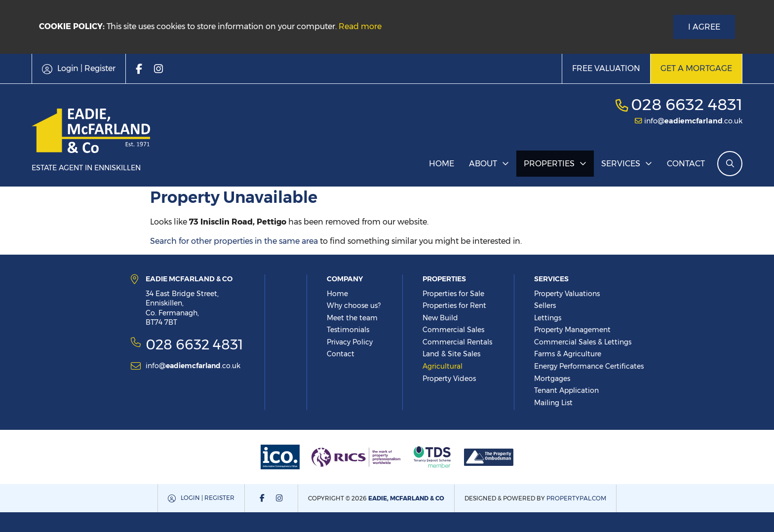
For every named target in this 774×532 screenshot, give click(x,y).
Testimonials (348, 330)
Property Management (572, 330)
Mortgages (552, 379)
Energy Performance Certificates (589, 366)
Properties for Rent (454, 305)
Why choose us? (354, 305)
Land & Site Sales (451, 354)
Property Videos (449, 379)
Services (621, 164)
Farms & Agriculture (568, 354)
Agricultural (443, 366)
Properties (549, 164)
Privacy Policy (350, 342)
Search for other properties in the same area (234, 241)
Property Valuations (567, 294)
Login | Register (208, 498)
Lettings (548, 318)
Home (442, 164)
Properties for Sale (453, 294)
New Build (440, 318)
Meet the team (352, 318)
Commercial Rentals (457, 342)
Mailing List (553, 403)
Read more (360, 26)
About (483, 164)
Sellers (545, 305)
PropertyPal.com (576, 498)
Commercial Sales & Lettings (583, 342)
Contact (686, 164)
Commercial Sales (453, 330)
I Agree (704, 27)
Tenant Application (566, 390)
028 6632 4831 (687, 104)
